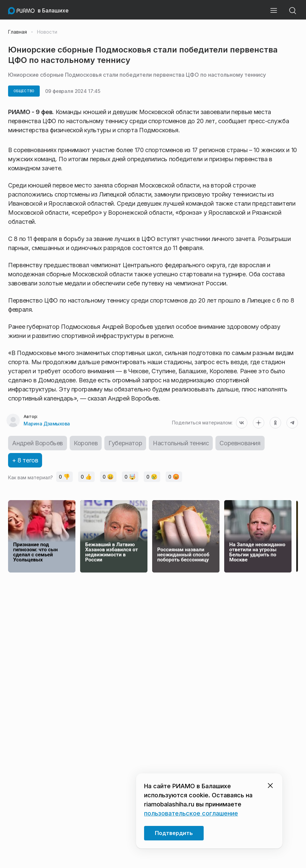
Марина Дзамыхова (47, 424)
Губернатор (125, 443)
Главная (18, 32)
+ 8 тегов (25, 460)
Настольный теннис (181, 443)
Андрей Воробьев (38, 443)
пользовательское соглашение (191, 813)
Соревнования (240, 443)
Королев (86, 443)
